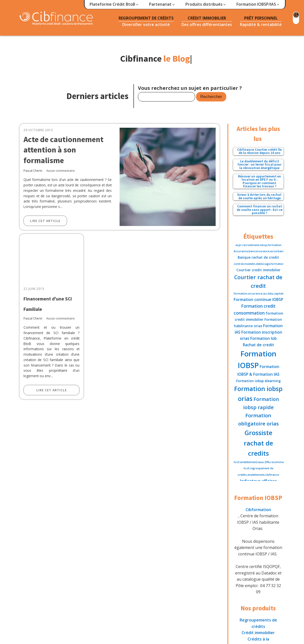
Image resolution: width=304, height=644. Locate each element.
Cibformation (258, 510)
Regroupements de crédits (258, 623)
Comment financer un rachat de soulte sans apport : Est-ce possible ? (260, 210)
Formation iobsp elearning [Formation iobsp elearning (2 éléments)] (258, 381)
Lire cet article (45, 221)
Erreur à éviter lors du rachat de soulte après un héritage (259, 196)
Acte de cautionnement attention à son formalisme (63, 150)
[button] (114, 4)
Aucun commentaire (61, 171)
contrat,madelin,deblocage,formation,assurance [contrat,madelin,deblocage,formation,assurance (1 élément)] (266, 264)
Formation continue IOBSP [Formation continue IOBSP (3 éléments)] (258, 299)
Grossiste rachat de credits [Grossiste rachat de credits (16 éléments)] (258, 443)
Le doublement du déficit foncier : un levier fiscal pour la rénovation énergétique (259, 165)
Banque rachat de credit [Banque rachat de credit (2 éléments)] (258, 257)
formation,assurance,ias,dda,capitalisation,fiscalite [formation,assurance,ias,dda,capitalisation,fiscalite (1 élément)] (268, 294)
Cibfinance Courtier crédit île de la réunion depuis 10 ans (259, 151)
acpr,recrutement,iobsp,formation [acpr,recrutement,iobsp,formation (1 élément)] (258, 245)
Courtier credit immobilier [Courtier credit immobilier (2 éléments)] (258, 270)
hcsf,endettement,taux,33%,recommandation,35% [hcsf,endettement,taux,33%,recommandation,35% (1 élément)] (267, 462)
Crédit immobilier (258, 633)
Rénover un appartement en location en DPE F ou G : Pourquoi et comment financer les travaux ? (260, 181)
